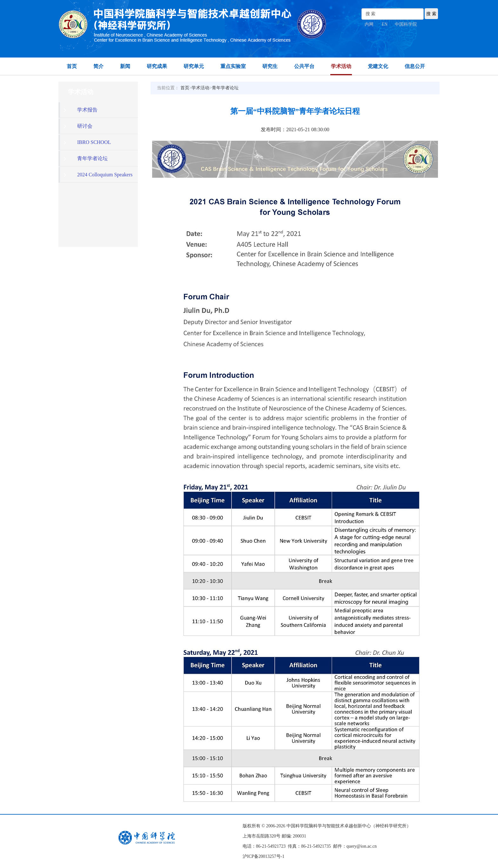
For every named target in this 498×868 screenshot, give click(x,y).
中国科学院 (406, 24)
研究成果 (157, 66)
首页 (72, 66)
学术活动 (341, 66)
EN (385, 24)
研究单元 (194, 66)
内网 (369, 24)
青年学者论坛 (225, 88)
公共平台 (304, 66)
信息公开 (415, 66)
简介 (98, 66)
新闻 (125, 66)
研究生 (270, 66)
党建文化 (378, 66)
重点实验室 (233, 66)
